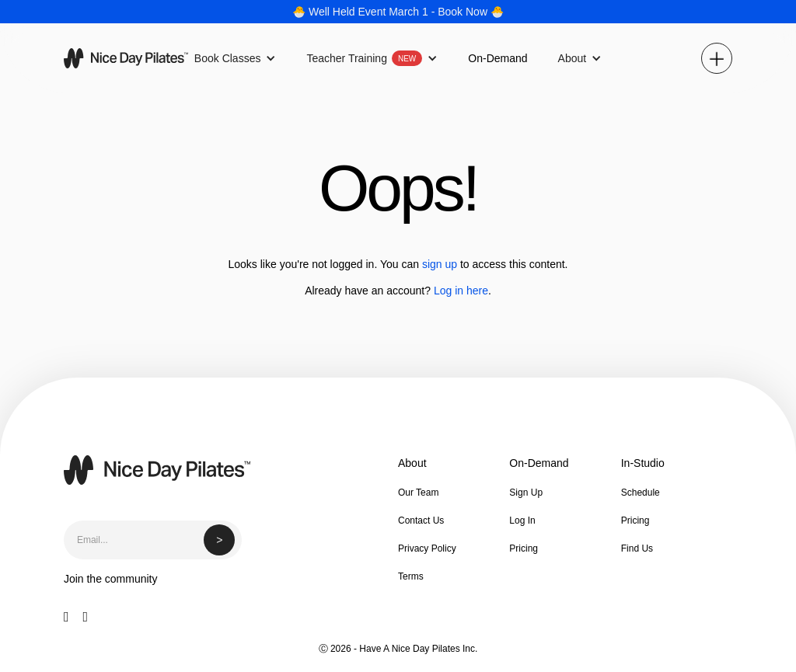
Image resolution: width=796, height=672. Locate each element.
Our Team (418, 493)
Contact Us (421, 521)
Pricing (524, 548)
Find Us (637, 548)
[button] (236, 58)
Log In (522, 521)
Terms (411, 576)
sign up (440, 264)
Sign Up (526, 493)
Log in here (461, 291)
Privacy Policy (427, 548)
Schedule (641, 493)
